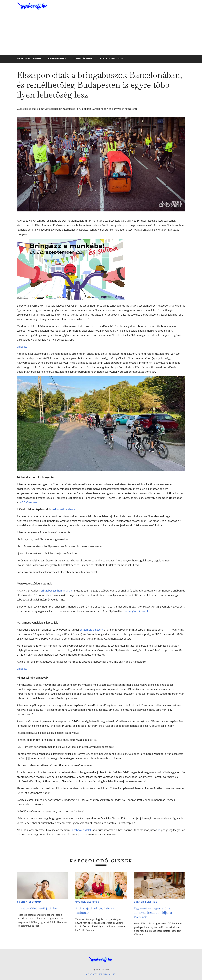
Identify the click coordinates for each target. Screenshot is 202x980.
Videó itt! (22, 347)
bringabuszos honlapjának (56, 591)
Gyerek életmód (29, 902)
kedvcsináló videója (63, 509)
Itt (159, 830)
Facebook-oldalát (81, 830)
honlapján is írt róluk (136, 611)
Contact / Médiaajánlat (101, 974)
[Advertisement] (101, 34)
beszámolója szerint (92, 630)
